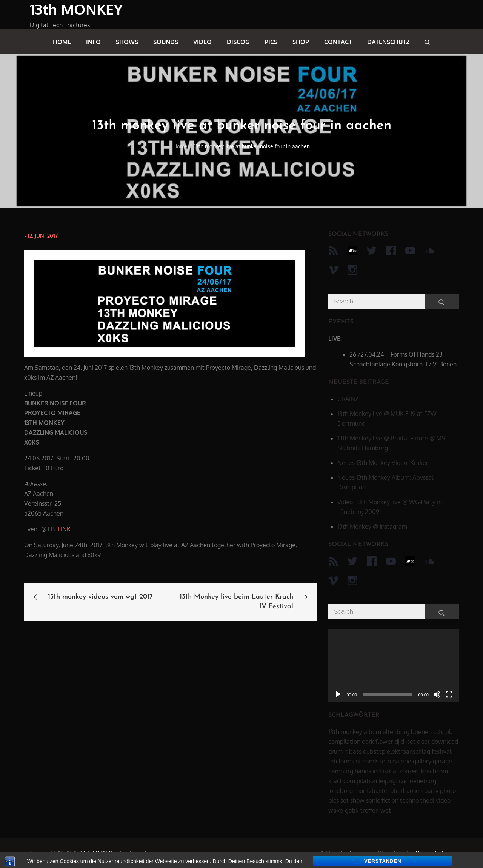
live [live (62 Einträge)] (402, 781)
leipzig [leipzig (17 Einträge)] (387, 781)
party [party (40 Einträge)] (431, 791)
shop (301, 42)
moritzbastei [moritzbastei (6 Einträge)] (371, 791)
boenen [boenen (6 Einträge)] (421, 732)
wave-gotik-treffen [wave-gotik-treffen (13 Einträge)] (354, 810)
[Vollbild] (449, 694)
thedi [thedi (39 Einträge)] (427, 800)
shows (127, 42)
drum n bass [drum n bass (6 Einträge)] (345, 751)
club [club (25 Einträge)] (447, 732)
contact (338, 42)
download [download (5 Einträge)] (445, 742)
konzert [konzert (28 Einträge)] (409, 771)
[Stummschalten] (437, 694)
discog (238, 42)
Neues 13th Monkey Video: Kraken (383, 463)
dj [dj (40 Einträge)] (397, 742)
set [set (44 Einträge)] (345, 800)
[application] (394, 665)
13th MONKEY (76, 9)
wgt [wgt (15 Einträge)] (386, 810)
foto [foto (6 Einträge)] (385, 761)
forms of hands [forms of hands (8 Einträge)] (358, 761)
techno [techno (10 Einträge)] (409, 800)
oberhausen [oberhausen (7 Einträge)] (406, 791)
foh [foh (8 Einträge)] (333, 761)
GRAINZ (348, 399)
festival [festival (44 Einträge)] (441, 751)
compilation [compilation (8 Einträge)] (344, 742)
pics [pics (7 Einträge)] (334, 800)
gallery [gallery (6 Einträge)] (422, 761)
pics (271, 42)
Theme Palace (434, 853)
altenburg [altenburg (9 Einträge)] (396, 732)
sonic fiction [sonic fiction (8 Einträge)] (382, 800)
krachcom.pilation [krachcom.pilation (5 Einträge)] (353, 781)
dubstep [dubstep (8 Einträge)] (374, 751)
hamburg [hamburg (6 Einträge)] (341, 771)
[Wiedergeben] (338, 694)
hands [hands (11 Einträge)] (363, 771)
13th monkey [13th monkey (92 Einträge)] (345, 732)
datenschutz (388, 42)
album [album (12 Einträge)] (372, 732)
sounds (166, 42)
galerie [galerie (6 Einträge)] (402, 761)
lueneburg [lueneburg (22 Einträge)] (422, 781)
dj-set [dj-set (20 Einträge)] (408, 742)
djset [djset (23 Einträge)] (423, 742)
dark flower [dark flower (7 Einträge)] (378, 742)
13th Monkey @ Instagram (372, 526)
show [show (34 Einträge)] (357, 800)
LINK (64, 529)
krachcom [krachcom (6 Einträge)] (435, 771)
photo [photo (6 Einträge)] (448, 791)
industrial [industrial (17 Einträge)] (385, 771)
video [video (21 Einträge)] (443, 800)
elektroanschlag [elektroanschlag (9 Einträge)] (408, 751)
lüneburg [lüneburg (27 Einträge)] (341, 791)
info (93, 42)
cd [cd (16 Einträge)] (436, 732)
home (62, 42)
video (202, 42)
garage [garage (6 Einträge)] (442, 761)
